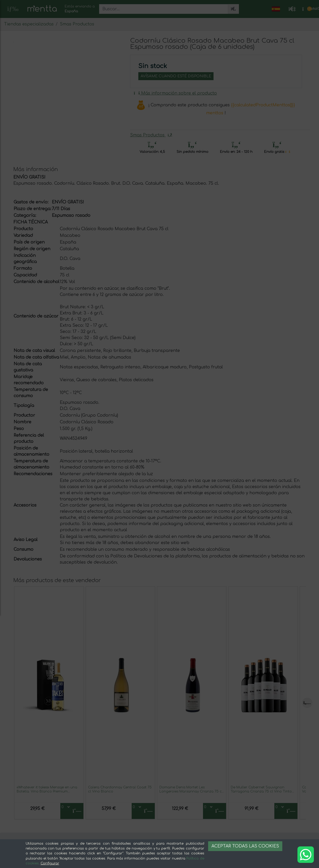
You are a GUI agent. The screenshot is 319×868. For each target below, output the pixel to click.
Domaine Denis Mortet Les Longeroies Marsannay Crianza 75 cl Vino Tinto (191, 791)
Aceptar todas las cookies (245, 846)
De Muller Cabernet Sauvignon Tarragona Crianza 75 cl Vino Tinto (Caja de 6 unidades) (261, 791)
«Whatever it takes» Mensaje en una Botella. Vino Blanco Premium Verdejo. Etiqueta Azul (47, 791)
